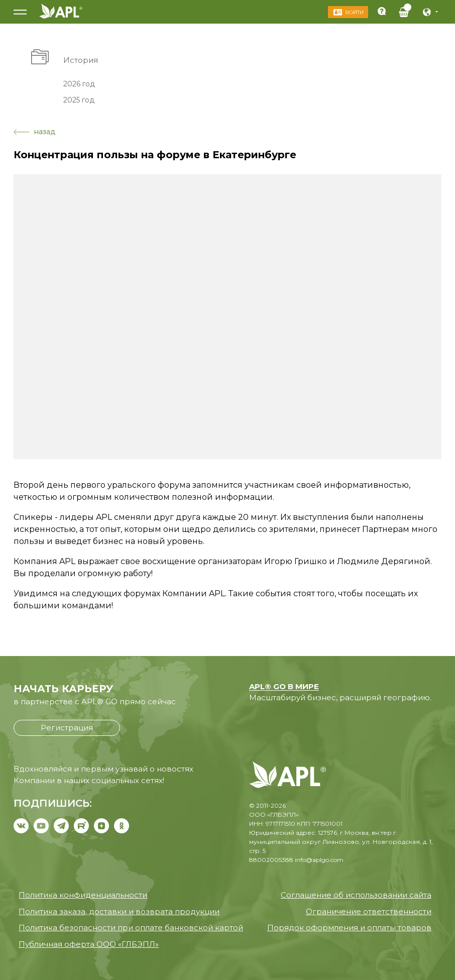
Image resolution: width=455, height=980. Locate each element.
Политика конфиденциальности (83, 895)
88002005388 (271, 860)
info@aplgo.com (319, 860)
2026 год (79, 83)
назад (34, 132)
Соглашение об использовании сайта (356, 895)
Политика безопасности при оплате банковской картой (131, 928)
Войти (354, 12)
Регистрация (67, 728)
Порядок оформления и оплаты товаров (349, 928)
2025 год (79, 100)
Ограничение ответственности (369, 911)
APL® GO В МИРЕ (284, 686)
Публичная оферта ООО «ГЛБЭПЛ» (89, 944)
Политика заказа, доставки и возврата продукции (119, 911)
